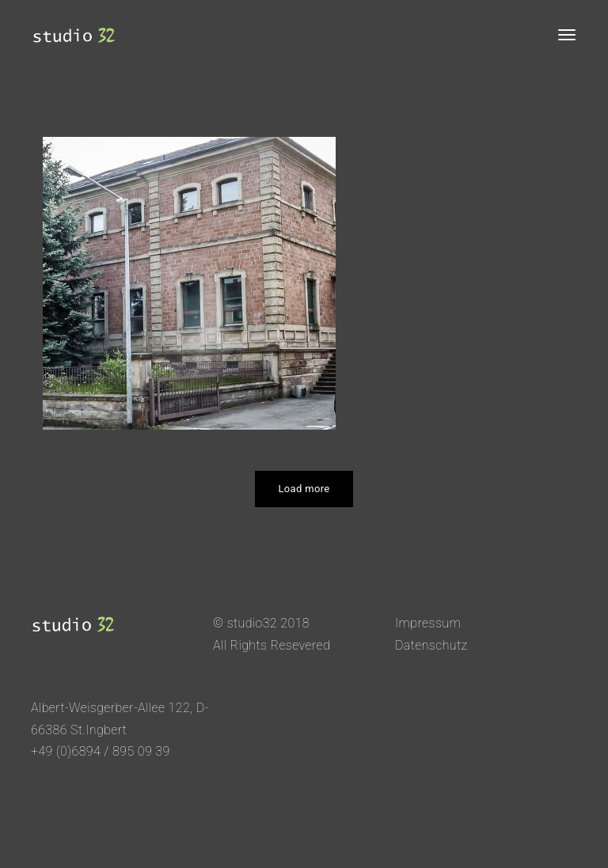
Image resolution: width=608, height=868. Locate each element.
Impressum (428, 623)
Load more (304, 489)
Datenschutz (431, 645)
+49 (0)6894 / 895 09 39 (101, 751)
